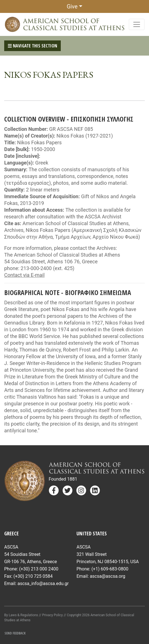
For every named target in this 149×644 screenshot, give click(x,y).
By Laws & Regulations (21, 615)
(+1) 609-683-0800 (110, 569)
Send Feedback (15, 633)
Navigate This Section (32, 46)
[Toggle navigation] (137, 24)
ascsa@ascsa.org (108, 576)
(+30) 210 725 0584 (33, 576)
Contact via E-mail (24, 275)
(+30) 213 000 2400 (39, 569)
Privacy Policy (52, 615)
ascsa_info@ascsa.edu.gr (43, 584)
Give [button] (72, 6)
